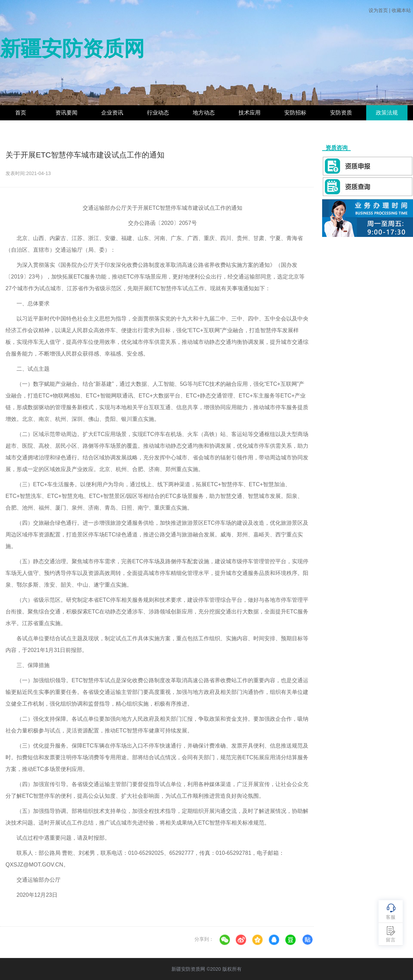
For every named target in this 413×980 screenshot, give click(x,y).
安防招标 (295, 113)
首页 (21, 113)
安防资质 (341, 113)
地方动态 (204, 113)
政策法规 (387, 113)
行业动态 (158, 113)
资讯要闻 (66, 113)
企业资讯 (112, 113)
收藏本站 (401, 10)
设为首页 (378, 10)
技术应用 (250, 113)
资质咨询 (336, 148)
